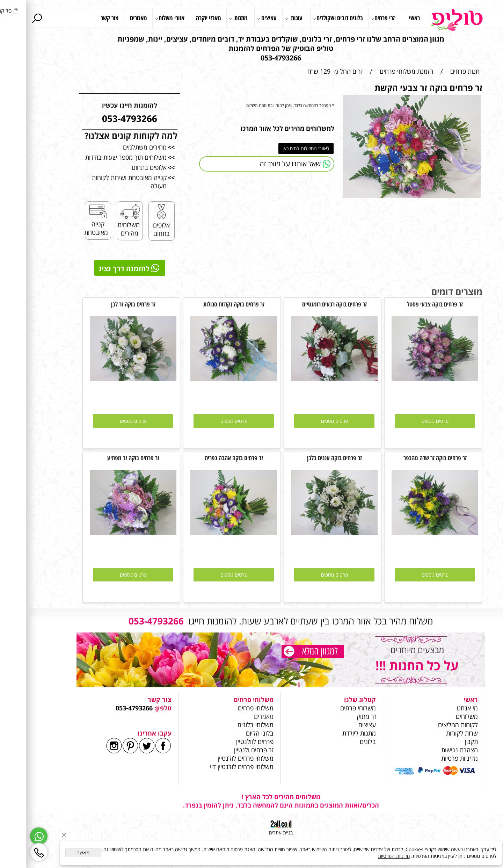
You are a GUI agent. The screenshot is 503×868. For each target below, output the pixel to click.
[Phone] (9, 852)
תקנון (442, 742)
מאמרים (109, 18)
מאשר (54, 853)
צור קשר (80, 18)
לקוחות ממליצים (429, 725)
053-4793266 (105, 708)
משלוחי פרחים (329, 708)
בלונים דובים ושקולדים (308, 18)
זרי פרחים (353, 18)
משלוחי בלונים (225, 725)
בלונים (338, 742)
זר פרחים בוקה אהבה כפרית (205, 458)
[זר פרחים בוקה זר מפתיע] (104, 533)
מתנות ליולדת (330, 733)
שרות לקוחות (433, 733)
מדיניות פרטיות (430, 758)
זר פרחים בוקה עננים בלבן (305, 458)
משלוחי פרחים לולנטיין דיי (212, 767)
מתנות (209, 18)
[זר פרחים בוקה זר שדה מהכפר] (406, 533)
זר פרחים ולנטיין (224, 750)
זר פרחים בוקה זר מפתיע (104, 458)
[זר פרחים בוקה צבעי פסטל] (406, 379)
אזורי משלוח (140, 18)
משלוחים (437, 716)
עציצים (237, 18)
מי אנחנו (438, 708)
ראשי (385, 18)
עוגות (264, 18)
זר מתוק (337, 716)
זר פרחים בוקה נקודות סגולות (205, 304)
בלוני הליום (229, 733)
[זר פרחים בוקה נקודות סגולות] (204, 379)
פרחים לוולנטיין (225, 742)
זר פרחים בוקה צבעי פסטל (406, 304)
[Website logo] (427, 20)
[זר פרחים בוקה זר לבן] (104, 379)
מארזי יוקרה (179, 18)
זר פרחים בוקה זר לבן (104, 304)
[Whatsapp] (9, 836)
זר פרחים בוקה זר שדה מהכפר (406, 458)
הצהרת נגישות (430, 750)
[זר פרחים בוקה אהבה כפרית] (204, 533)
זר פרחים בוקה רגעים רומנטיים (305, 304)
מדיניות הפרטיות (365, 856)
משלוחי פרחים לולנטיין (215, 758)
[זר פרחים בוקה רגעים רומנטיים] (305, 379)
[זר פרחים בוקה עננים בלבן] (305, 533)
